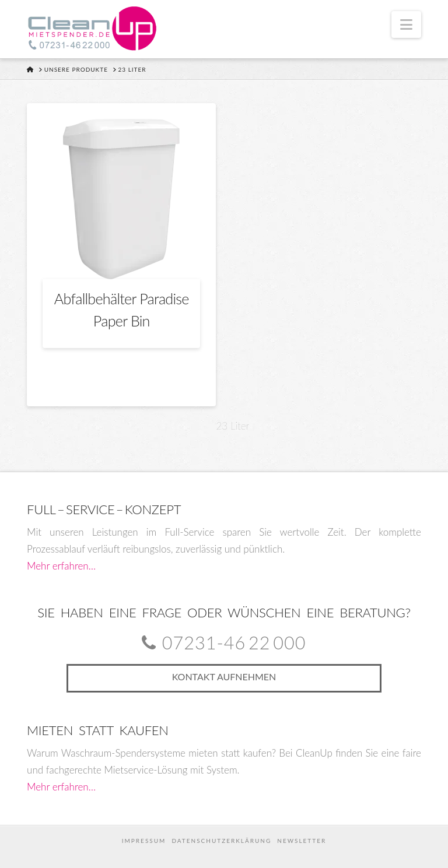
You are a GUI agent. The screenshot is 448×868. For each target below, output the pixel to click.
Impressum (144, 841)
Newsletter (302, 841)
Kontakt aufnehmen (224, 677)
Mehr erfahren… (61, 566)
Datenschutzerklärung (221, 841)
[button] (406, 24)
